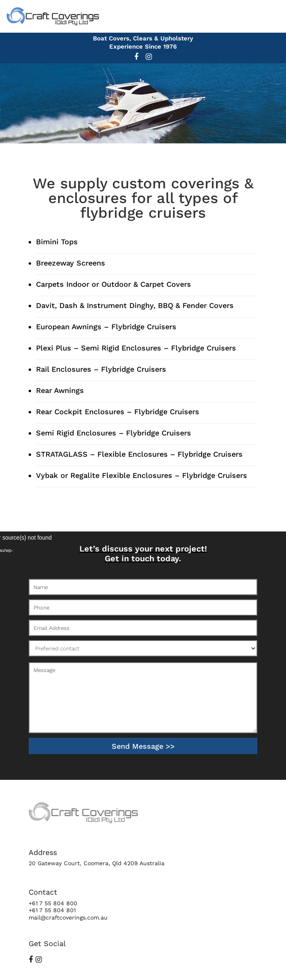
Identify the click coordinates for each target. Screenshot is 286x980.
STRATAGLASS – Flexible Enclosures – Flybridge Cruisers (139, 454)
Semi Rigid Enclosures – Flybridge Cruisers (114, 433)
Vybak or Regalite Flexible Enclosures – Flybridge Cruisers (142, 475)
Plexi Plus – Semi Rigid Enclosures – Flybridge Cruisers (136, 348)
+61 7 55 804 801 (52, 910)
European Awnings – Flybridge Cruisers (106, 327)
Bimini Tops (57, 242)
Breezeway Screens (71, 263)
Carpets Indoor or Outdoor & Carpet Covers (114, 284)
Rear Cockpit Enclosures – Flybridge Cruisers (118, 412)
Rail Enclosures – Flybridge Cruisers (101, 369)
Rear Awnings (60, 390)
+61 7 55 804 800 (53, 903)
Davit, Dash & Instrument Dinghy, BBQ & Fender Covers (135, 305)
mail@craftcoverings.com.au (68, 917)
